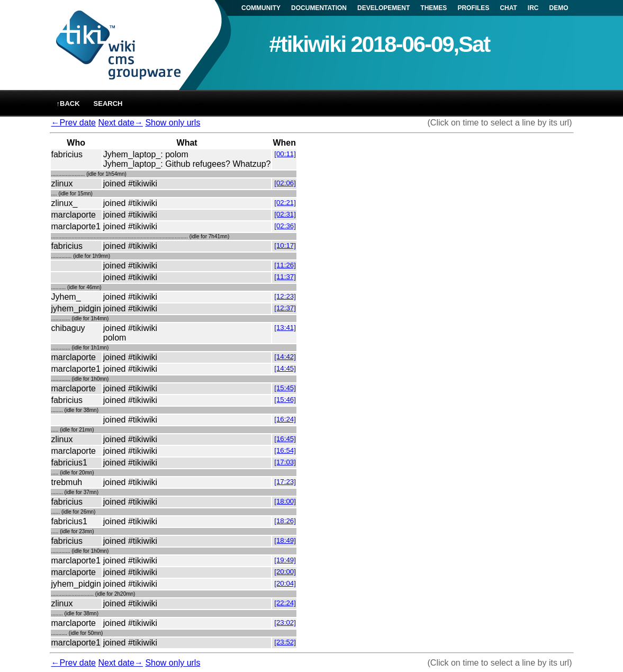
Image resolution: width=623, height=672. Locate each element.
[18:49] (285, 540)
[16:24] (285, 419)
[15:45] (285, 388)
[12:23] (285, 296)
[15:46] (285, 400)
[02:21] (285, 203)
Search (108, 104)
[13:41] (285, 328)
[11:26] (285, 265)
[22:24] (285, 603)
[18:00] (285, 501)
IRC (533, 8)
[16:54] (285, 450)
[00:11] (285, 154)
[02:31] (285, 214)
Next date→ (120, 123)
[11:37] (285, 277)
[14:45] (285, 368)
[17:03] (285, 462)
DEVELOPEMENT (383, 8)
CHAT (508, 8)
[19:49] (285, 560)
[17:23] (285, 482)
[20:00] (285, 572)
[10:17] (285, 245)
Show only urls (173, 123)
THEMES (434, 8)
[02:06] (285, 183)
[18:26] (285, 521)
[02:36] (285, 226)
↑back (68, 104)
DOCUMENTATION (319, 8)
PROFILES (473, 8)
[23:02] (285, 622)
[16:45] (285, 439)
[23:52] (285, 642)
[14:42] (285, 357)
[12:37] (285, 308)
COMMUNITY (261, 8)
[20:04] (285, 583)
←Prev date (74, 123)
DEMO (559, 8)
